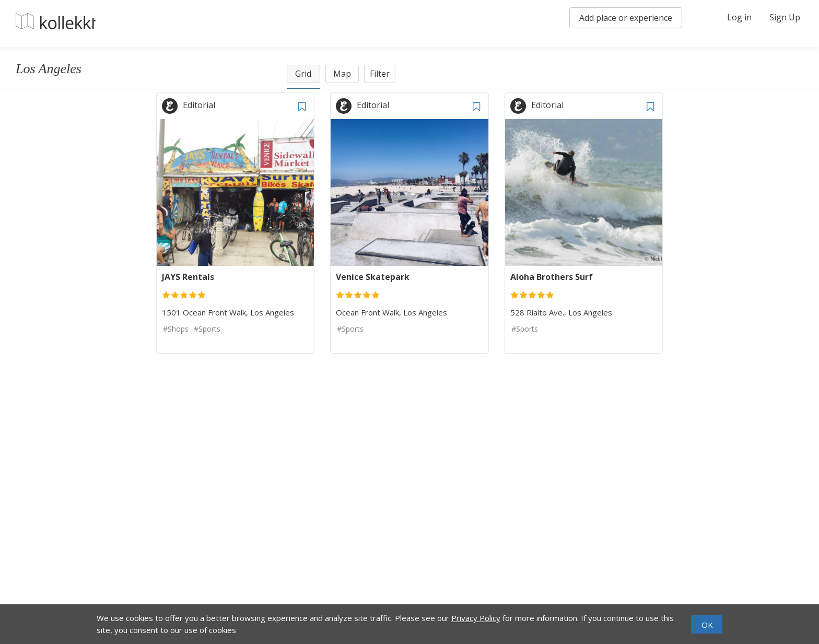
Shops (178, 329)
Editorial (199, 105)
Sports (209, 329)
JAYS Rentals (188, 277)
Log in (739, 17)
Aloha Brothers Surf (552, 277)
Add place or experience (626, 18)
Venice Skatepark (373, 277)
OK (707, 625)
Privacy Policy (476, 618)
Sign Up (785, 17)
